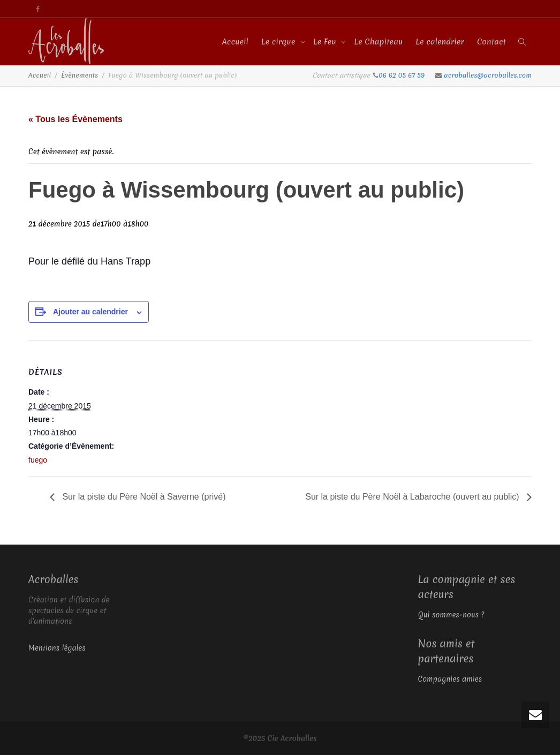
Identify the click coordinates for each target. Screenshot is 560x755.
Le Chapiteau (378, 42)
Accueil (235, 42)
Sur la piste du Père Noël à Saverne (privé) (143, 497)
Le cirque (279, 42)
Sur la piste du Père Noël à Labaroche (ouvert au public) (413, 497)
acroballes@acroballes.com (488, 75)
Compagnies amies (450, 679)
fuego (38, 460)
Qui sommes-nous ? (451, 615)
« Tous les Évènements (75, 119)
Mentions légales (57, 648)
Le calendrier (440, 42)
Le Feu (326, 42)
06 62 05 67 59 (403, 75)
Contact (491, 42)
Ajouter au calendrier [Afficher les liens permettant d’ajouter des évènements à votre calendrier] (90, 312)
